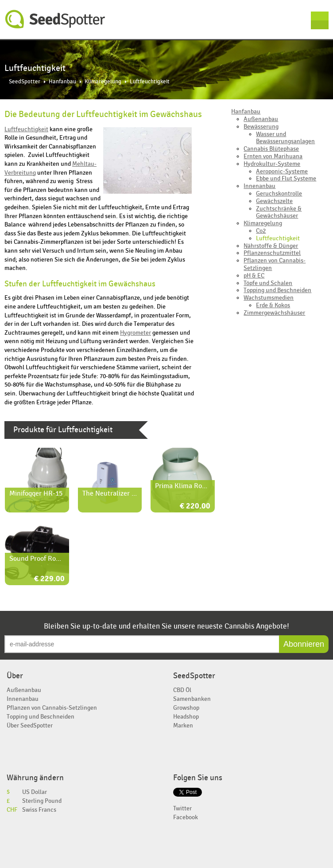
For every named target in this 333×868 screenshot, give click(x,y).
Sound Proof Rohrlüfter (45, 559)
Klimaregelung (103, 82)
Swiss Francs (39, 810)
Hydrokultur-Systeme (272, 164)
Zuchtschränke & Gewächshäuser (279, 212)
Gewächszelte (274, 201)
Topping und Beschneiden (277, 290)
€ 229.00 (49, 579)
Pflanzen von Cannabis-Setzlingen (275, 264)
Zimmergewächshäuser (274, 313)
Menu (320, 20)
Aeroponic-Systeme (282, 171)
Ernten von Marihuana (273, 156)
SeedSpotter (55, 19)
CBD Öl (182, 690)
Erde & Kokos (273, 305)
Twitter (182, 808)
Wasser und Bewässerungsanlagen (285, 138)
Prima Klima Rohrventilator (197, 486)
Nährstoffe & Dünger (271, 246)
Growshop (186, 708)
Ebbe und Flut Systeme (286, 178)
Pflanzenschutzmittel (272, 253)
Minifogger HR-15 (36, 493)
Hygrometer (136, 333)
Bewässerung (261, 127)
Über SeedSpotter (30, 725)
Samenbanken (192, 699)
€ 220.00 (195, 506)
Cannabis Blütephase (271, 149)
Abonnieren (304, 644)
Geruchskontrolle (279, 194)
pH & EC (254, 276)
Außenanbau (261, 119)
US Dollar (35, 792)
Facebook (186, 817)
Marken (183, 725)
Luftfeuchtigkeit (26, 129)
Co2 (261, 231)
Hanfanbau (62, 82)
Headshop (186, 717)
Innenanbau (259, 186)
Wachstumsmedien (269, 298)
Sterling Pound (42, 801)
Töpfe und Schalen (268, 283)
